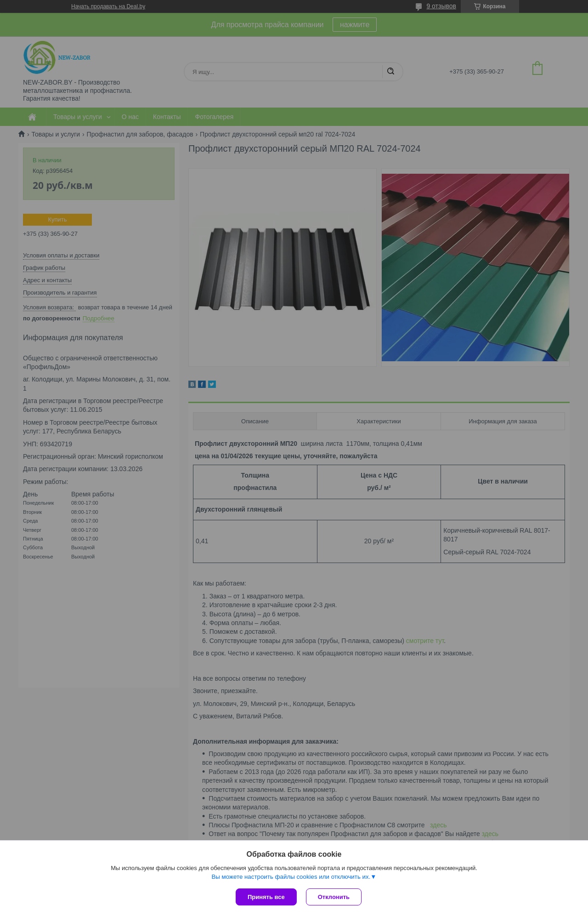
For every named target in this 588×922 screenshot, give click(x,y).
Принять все (266, 897)
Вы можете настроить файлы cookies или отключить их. (291, 877)
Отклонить (334, 897)
